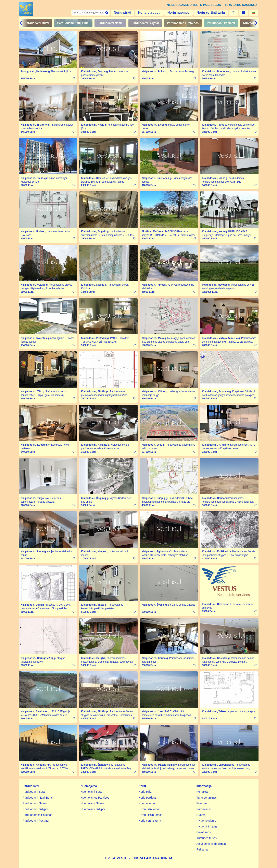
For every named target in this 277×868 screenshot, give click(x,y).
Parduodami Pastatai (221, 23)
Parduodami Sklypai (145, 23)
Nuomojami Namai (92, 803)
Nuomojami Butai (92, 792)
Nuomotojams (207, 821)
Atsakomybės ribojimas (211, 844)
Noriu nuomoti (179, 13)
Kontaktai (202, 792)
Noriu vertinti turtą (211, 13)
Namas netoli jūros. (62, 71)
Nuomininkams (208, 826)
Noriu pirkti (122, 13)
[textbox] (91, 13)
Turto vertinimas (207, 798)
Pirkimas (202, 803)
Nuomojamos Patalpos (95, 798)
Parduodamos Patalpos (183, 23)
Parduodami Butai (37, 23)
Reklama (202, 849)
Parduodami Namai (110, 23)
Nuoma (201, 815)
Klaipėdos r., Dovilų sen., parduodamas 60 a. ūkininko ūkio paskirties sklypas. (46, 608)
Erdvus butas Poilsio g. (182, 71)
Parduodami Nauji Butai (73, 23)
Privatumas (204, 832)
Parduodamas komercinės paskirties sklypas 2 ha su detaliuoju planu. (228, 502)
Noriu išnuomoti (150, 809)
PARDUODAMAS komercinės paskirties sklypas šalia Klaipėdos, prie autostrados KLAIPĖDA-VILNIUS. (167, 715)
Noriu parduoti (149, 13)
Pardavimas (204, 809)
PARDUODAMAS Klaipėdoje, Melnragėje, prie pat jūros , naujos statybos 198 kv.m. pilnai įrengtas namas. (227, 235)
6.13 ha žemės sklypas (182, 605)
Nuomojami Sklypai (93, 809)
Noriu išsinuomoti (152, 815)
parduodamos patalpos (243, 711)
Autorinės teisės (207, 838)
